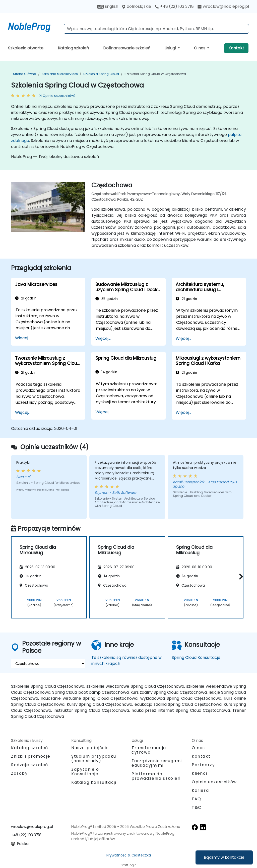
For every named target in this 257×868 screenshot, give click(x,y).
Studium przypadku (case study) (94, 759)
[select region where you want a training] (48, 664)
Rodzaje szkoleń (30, 765)
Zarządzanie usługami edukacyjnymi (157, 763)
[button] (240, 576)
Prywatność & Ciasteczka (129, 855)
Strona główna (25, 74)
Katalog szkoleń (73, 48)
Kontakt (236, 48)
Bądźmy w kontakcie (224, 857)
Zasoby (19, 773)
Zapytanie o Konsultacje (85, 772)
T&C (197, 807)
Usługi (171, 48)
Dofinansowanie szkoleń (127, 48)
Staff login (129, 865)
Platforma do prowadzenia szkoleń (156, 776)
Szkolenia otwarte (26, 48)
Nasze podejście (90, 748)
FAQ (197, 799)
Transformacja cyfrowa (149, 750)
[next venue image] (80, 209)
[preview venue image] (17, 209)
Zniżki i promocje (31, 756)
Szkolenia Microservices (60, 74)
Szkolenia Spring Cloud (101, 74)
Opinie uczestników (214, 782)
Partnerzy (203, 765)
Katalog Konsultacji (94, 782)
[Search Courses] (156, 29)
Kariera (200, 790)
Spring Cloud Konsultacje (196, 657)
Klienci (199, 773)
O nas (200, 48)
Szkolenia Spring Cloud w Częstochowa (155, 74)
